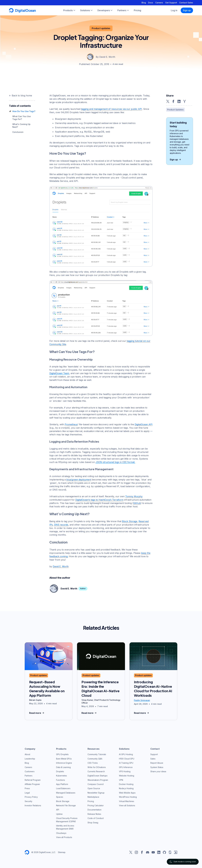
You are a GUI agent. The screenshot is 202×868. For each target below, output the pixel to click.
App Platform (62, 784)
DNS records (61, 525)
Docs (151, 3)
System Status (157, 767)
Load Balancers (63, 788)
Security (28, 801)
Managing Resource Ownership (71, 359)
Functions (61, 780)
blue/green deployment (79, 480)
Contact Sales (186, 3)
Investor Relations (33, 805)
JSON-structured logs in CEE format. (115, 462)
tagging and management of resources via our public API (111, 109)
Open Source (94, 788)
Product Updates (175, 110)
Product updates (101, 28)
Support (154, 754)
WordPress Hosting (128, 797)
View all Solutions (127, 805)
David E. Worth (61, 566)
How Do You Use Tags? (24, 111)
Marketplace (93, 797)
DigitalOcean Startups (97, 776)
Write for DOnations (97, 767)
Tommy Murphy (134, 496)
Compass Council (96, 784)
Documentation (94, 810)
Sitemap (62, 852)
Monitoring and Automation (68, 387)
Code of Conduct (96, 818)
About (27, 754)
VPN (121, 780)
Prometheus (71, 424)
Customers (30, 771)
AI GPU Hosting (126, 754)
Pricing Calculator (96, 805)
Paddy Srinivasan (142, 700)
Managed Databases (66, 793)
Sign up (187, 10)
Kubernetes (62, 776)
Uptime (59, 814)
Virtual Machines (127, 801)
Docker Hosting (126, 784)
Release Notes (94, 814)
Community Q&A (95, 759)
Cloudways (61, 833)
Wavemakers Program (98, 780)
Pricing (91, 801)
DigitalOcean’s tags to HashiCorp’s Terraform (99, 500)
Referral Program (33, 780)
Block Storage (130, 521)
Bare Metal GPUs (64, 759)
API (58, 810)
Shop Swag (93, 823)
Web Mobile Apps (127, 793)
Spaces (60, 797)
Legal (27, 793)
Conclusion (18, 132)
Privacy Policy (31, 797)
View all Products (64, 837)
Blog (144, 3)
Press (27, 788)
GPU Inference (126, 767)
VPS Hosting (125, 771)
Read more (37, 713)
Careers (159, 3)
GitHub (137, 503)
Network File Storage (66, 805)
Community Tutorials (97, 754)
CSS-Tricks (93, 763)
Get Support (171, 3)
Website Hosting (127, 776)
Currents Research (96, 771)
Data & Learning (63, 767)
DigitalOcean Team (59, 373)
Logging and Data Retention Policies (74, 441)
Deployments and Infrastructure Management (81, 469)
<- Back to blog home (20, 96)
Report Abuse (157, 763)
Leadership (30, 759)
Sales (153, 759)
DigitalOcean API (144, 424)
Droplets (60, 771)
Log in (174, 10)
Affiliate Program (32, 784)
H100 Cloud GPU (127, 759)
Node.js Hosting (126, 788)
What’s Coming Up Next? (70, 514)
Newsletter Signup (96, 793)
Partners (29, 776)
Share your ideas (158, 771)
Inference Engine (64, 763)
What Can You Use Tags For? (72, 352)
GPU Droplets (62, 754)
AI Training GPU (126, 763)
